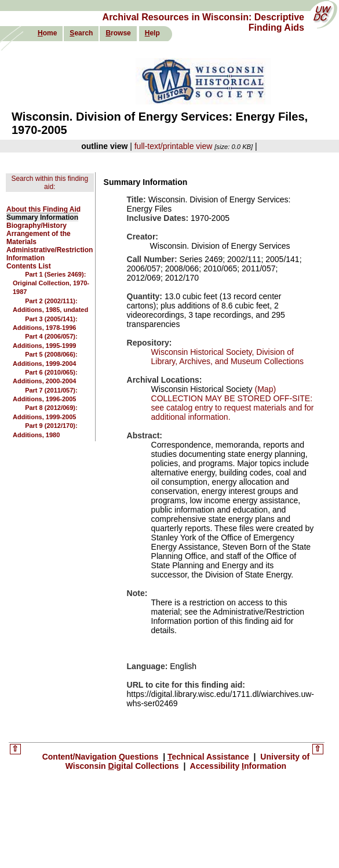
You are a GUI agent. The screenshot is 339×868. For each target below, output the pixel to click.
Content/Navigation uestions (102, 757)
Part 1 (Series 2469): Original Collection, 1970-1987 (51, 283)
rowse (118, 33)
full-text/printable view (174, 146)
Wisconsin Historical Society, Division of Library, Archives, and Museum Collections (228, 357)
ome (47, 33)
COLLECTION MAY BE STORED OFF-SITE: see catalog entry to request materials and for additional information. (233, 408)
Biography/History (37, 226)
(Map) (264, 389)
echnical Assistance (209, 757)
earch (81, 33)
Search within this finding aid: (50, 183)
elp (152, 33)
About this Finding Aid (43, 209)
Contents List (29, 266)
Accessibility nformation (237, 766)
